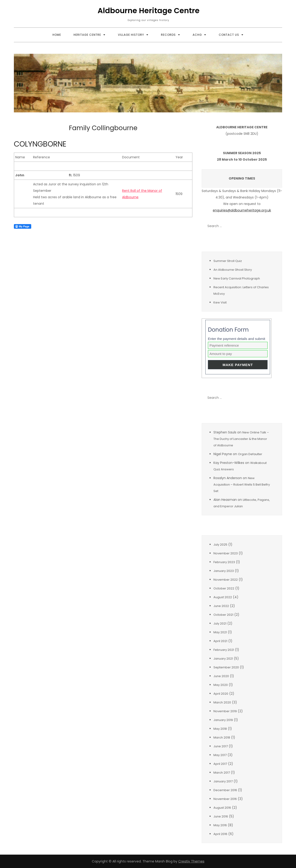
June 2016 (221, 816)
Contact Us (229, 35)
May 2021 (220, 632)
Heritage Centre (87, 35)
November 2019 (225, 711)
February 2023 (224, 562)
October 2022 (224, 588)
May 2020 (221, 685)
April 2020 (221, 694)
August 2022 (223, 597)
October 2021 (223, 615)
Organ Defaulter (250, 454)
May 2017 (220, 755)
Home (57, 35)
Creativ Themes (191, 861)
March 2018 (222, 737)
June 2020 (221, 676)
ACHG (197, 35)
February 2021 (224, 650)
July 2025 (220, 545)
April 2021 (220, 641)
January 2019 (223, 720)
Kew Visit (220, 302)
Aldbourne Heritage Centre (149, 11)
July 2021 (220, 623)
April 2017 (220, 764)
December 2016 (225, 790)
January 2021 (223, 659)
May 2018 (220, 729)
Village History (131, 35)
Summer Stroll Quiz (228, 261)
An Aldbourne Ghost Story (233, 270)
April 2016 (220, 834)
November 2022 (226, 580)
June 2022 (221, 606)
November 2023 (226, 553)
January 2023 (224, 571)
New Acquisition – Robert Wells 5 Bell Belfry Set (242, 485)
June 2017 (221, 746)
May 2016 (220, 825)
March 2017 (222, 773)
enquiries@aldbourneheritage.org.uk (242, 210)
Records (168, 35)
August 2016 (222, 808)
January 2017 (223, 781)
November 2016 (225, 799)
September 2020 (226, 667)
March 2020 (222, 702)
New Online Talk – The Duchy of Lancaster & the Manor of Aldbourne (241, 439)
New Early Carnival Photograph (237, 278)
